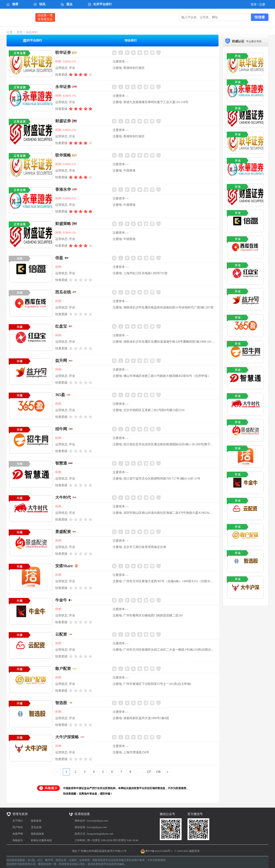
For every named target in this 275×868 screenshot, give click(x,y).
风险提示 (18, 840)
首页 (20, 32)
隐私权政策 (38, 834)
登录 (254, 4)
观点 (69, 4)
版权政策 (36, 821)
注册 (262, 4)
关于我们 (18, 821)
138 (158, 772)
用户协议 (18, 827)
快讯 (42, 4)
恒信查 (19, 17)
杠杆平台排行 (103, 4)
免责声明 (18, 834)
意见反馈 (36, 827)
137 (149, 772)
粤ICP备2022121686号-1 (159, 851)
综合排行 (32, 32)
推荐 (15, 4)
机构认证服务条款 (41, 840)
